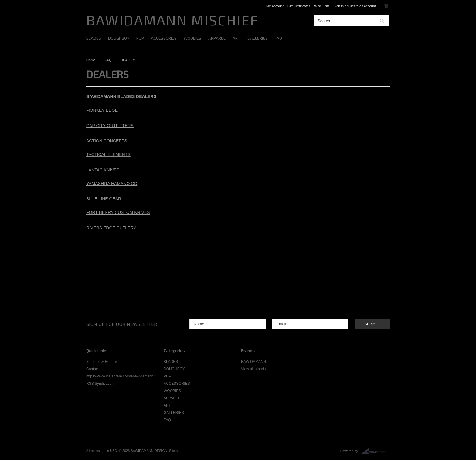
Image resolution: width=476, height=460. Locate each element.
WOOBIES (192, 38)
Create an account (362, 6)
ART (236, 38)
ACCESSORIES (164, 38)
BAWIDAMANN (253, 362)
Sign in (338, 6)
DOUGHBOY (119, 38)
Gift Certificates (299, 6)
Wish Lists (322, 6)
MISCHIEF (172, 20)
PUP (140, 38)
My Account (275, 6)
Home (91, 60)
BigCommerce (375, 451)
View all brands (253, 369)
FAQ (278, 38)
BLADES (94, 38)
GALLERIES (258, 38)
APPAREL (217, 38)
